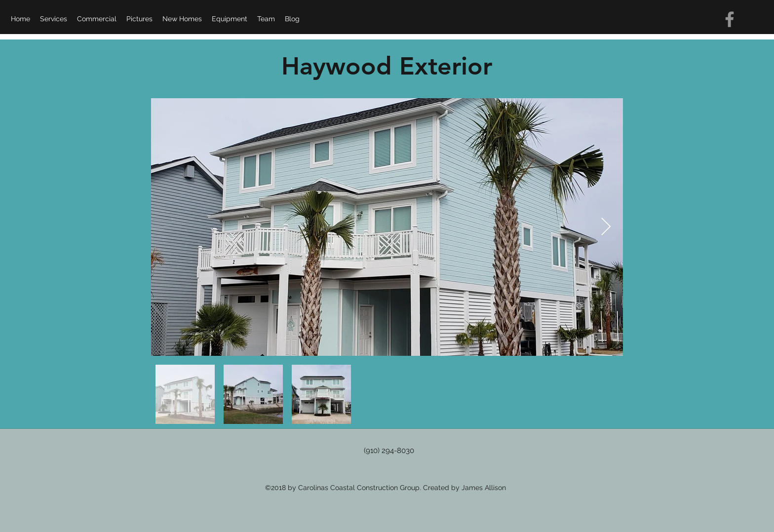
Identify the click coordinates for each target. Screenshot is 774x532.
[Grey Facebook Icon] (730, 19)
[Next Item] (606, 227)
